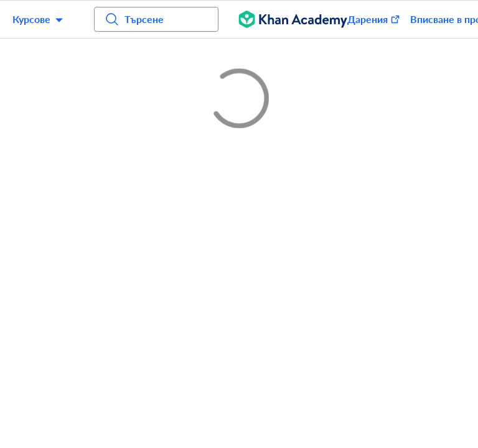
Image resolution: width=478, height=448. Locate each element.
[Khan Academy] (293, 19)
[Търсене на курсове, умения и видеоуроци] (156, 19)
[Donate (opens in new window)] (368, 19)
